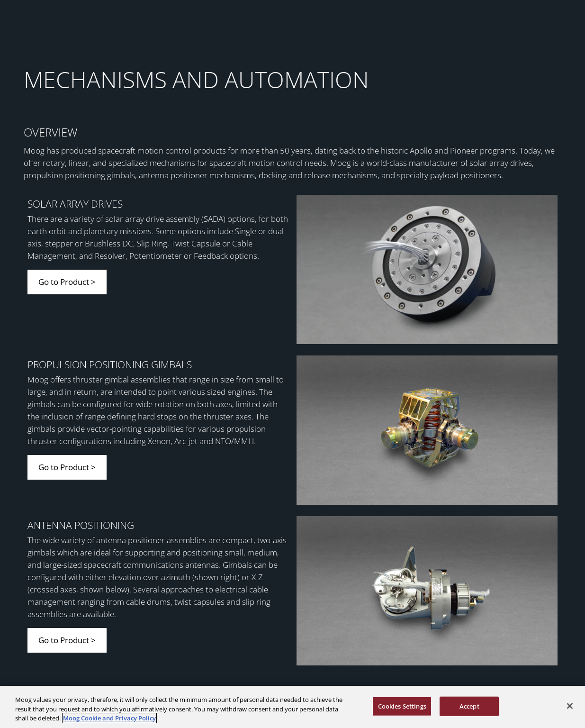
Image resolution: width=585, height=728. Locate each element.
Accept (469, 706)
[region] (292, 707)
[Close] (570, 706)
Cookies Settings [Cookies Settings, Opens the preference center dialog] (402, 706)
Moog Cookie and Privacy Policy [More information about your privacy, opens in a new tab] (109, 718)
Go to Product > (67, 282)
